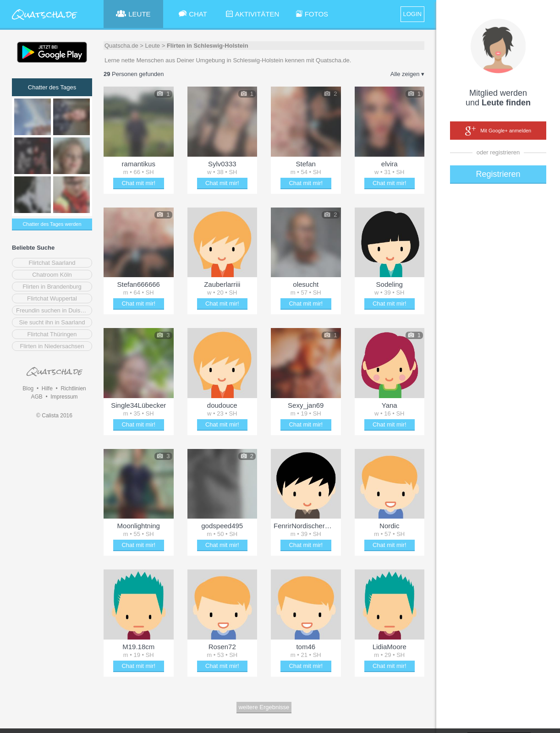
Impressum (64, 397)
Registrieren (498, 174)
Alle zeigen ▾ (407, 74)
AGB (36, 397)
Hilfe (47, 388)
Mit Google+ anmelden (498, 131)
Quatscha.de (121, 46)
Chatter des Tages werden (52, 224)
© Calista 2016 (54, 416)
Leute (153, 46)
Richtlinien (73, 388)
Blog (28, 388)
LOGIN (412, 14)
